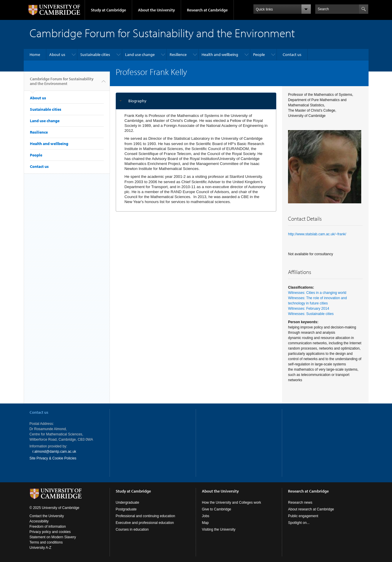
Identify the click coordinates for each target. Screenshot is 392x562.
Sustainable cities (95, 55)
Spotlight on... (299, 523)
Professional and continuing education (145, 516)
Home (35, 55)
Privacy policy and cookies (50, 532)
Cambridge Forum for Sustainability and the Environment (62, 84)
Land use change (140, 55)
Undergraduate (127, 503)
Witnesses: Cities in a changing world (317, 293)
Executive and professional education (145, 523)
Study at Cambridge (108, 10)
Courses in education (132, 529)
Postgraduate (126, 509)
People (259, 55)
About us (57, 55)
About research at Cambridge (311, 509)
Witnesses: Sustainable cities (311, 314)
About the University (156, 10)
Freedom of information (48, 527)
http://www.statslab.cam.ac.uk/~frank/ (317, 234)
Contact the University (47, 516)
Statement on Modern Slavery (53, 537)
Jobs (206, 516)
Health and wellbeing (220, 55)
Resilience (178, 55)
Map (205, 523)
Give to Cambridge (217, 509)
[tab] (196, 101)
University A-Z (41, 548)
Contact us (292, 55)
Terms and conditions (46, 542)
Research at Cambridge (207, 10)
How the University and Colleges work (231, 503)
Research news (300, 503)
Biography (137, 101)
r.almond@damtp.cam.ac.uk (54, 452)
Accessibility (39, 521)
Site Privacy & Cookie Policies (53, 458)
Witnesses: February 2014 (309, 309)
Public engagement (303, 516)
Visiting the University (219, 529)
